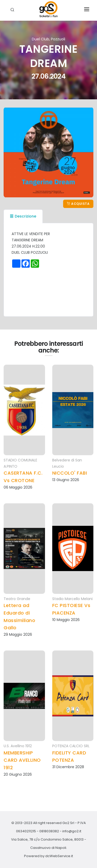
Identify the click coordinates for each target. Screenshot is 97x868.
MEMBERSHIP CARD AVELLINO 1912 (22, 760)
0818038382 (49, 831)
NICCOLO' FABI (70, 473)
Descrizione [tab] (23, 216)
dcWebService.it (59, 856)
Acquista (78, 204)
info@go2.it (72, 831)
